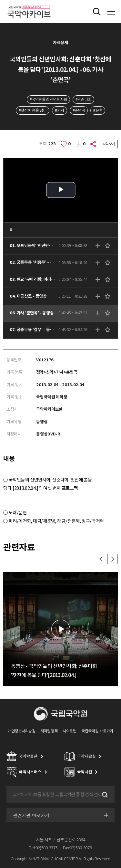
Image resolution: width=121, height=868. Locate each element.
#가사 (59, 110)
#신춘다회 (83, 99)
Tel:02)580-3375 (43, 848)
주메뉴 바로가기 (0, 0)
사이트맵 (70, 731)
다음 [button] (113, 559)
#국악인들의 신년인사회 (48, 99)
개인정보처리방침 (22, 731)
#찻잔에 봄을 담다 (33, 110)
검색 (104, 795)
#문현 (98, 110)
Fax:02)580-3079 (77, 848)
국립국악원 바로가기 (97, 731)
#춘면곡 (79, 110)
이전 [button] (101, 559)
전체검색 (97, 12)
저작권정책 (49, 731)
